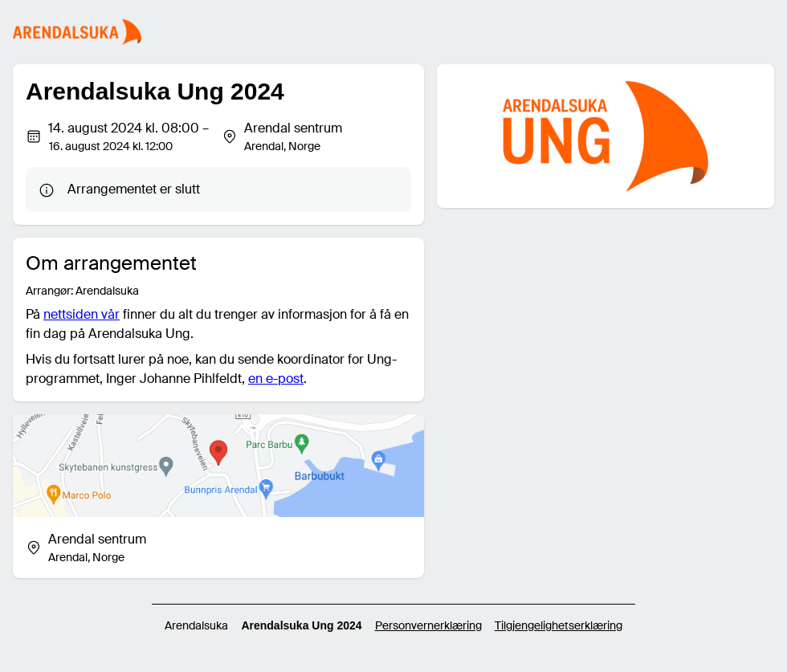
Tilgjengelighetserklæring (559, 625)
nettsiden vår (82, 314)
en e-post (276, 379)
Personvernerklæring (428, 625)
